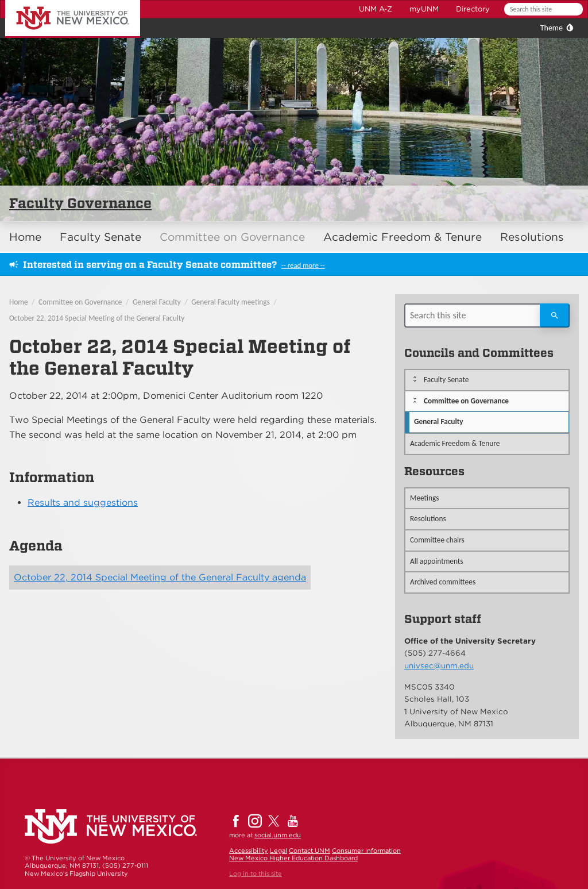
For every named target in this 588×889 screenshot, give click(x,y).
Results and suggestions (83, 503)
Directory (473, 9)
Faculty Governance (80, 203)
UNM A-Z (376, 9)
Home (25, 237)
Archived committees (443, 582)
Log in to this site (256, 873)
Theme (552, 28)
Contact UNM (310, 850)
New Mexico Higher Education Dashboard (293, 858)
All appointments (437, 561)
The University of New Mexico (60, 2)
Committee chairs (437, 540)
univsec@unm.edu (439, 665)
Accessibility (249, 850)
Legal (278, 850)
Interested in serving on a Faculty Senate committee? (150, 265)
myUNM (424, 9)
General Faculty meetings (231, 302)
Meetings (425, 498)
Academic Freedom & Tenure (403, 237)
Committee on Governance (232, 237)
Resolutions (532, 237)
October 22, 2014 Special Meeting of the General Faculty (97, 318)
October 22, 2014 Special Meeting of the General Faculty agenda (160, 577)
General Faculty (157, 302)
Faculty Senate (100, 237)
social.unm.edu (278, 835)
